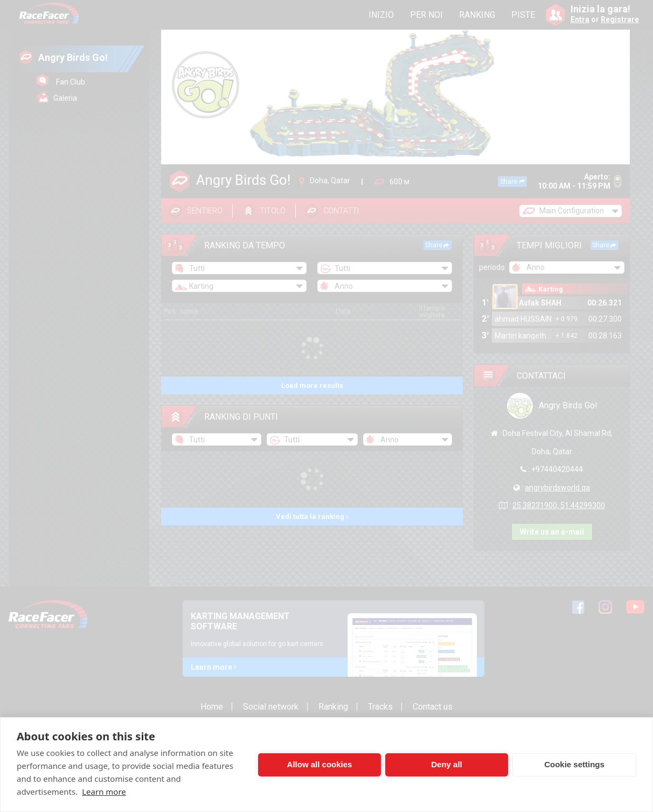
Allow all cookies (320, 764)
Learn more (104, 792)
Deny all (447, 764)
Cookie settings (574, 764)
